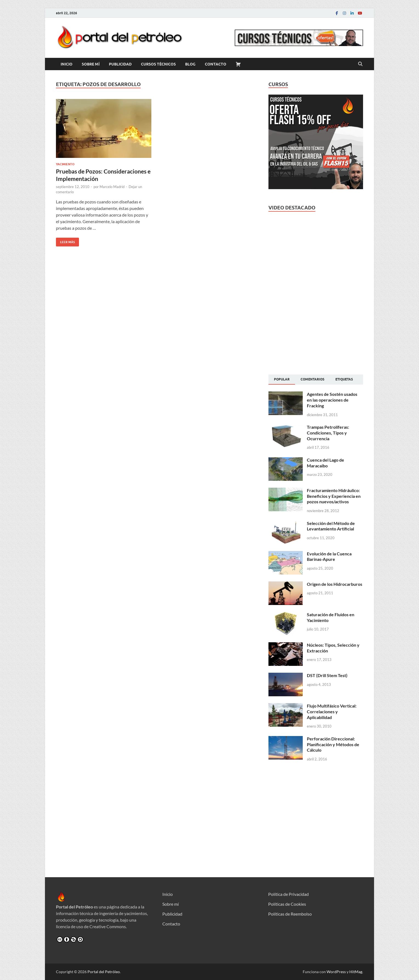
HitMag (356, 972)
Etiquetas (344, 379)
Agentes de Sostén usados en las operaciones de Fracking (332, 400)
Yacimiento (65, 164)
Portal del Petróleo (104, 972)
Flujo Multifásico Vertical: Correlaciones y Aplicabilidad (332, 711)
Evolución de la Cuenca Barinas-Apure (329, 556)
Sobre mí (91, 64)
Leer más (65, 241)
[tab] (282, 380)
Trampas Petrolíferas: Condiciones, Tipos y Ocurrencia (328, 433)
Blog (190, 64)
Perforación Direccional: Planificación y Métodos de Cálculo (333, 744)
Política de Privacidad (288, 894)
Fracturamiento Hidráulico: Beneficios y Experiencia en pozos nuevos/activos (334, 496)
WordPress (336, 972)
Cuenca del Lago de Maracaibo (325, 463)
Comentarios (312, 379)
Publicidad (120, 64)
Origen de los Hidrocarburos (335, 584)
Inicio (66, 64)
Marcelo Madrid (112, 187)
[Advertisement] (316, 325)
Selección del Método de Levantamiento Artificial (331, 526)
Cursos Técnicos (158, 64)
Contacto (216, 64)
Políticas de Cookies (287, 904)
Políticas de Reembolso (290, 914)
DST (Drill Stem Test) (327, 675)
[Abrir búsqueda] (360, 64)
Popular (282, 379)
